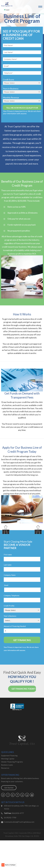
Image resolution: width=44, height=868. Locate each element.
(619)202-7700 (10, 817)
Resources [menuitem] (5, 768)
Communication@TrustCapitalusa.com (19, 822)
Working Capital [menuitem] (8, 759)
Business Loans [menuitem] (7, 765)
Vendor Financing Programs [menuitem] (12, 762)
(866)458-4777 (18, 813)
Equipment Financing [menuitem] (9, 755)
